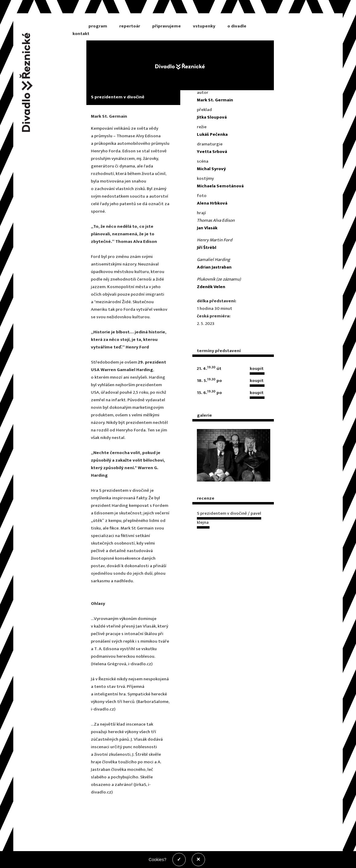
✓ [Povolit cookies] (179, 859)
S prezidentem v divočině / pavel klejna (229, 518)
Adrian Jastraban (214, 267)
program (98, 26)
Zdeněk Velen (211, 287)
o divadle (237, 26)
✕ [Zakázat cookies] (198, 859)
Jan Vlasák (207, 228)
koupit (257, 369)
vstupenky (204, 26)
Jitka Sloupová (212, 117)
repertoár (130, 26)
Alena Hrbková (212, 203)
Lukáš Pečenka (212, 134)
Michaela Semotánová (220, 186)
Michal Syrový (211, 169)
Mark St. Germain (215, 100)
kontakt (81, 34)
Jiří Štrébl (207, 248)
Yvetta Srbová (212, 152)
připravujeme (167, 26)
